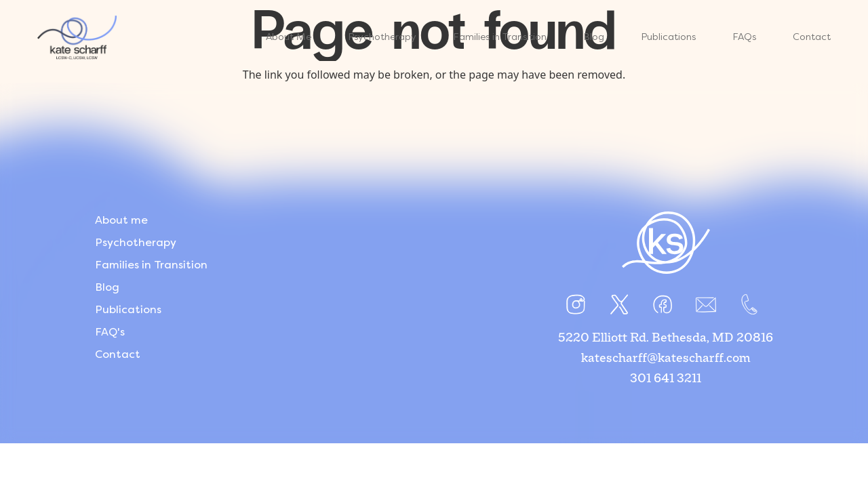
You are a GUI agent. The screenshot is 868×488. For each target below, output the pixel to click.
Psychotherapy (136, 242)
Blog (107, 287)
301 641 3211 (666, 379)
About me (121, 220)
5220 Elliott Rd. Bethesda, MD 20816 (666, 338)
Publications (128, 309)
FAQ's (110, 332)
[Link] (77, 38)
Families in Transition (151, 265)
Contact (118, 354)
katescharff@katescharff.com (666, 359)
